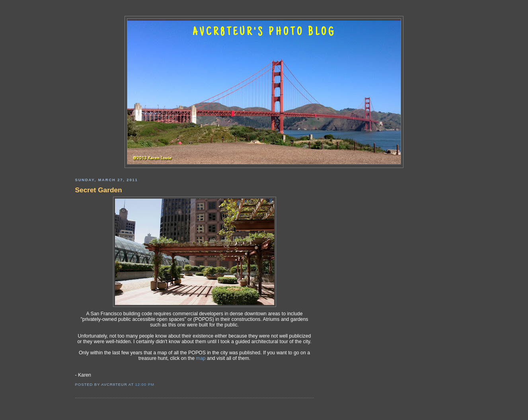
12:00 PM (145, 384)
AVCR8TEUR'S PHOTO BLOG (264, 33)
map (201, 358)
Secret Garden (99, 190)
